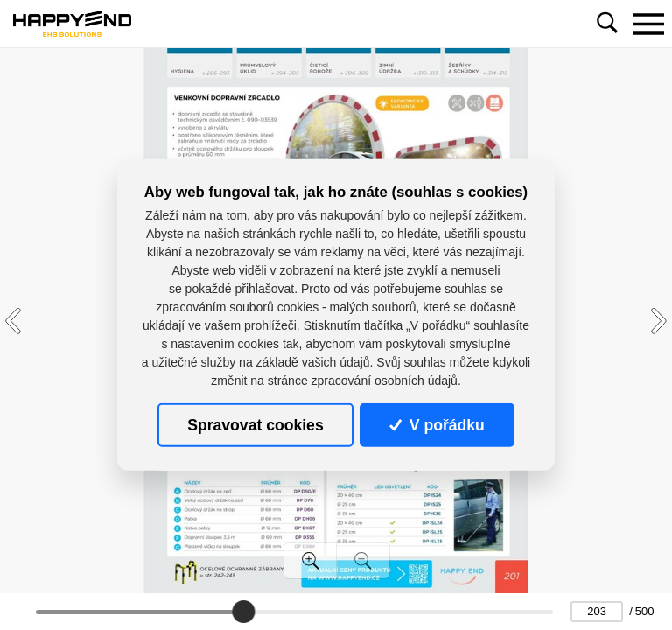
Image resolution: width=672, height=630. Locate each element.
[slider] (243, 612)
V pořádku (437, 425)
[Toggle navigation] (648, 24)
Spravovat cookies (255, 425)
